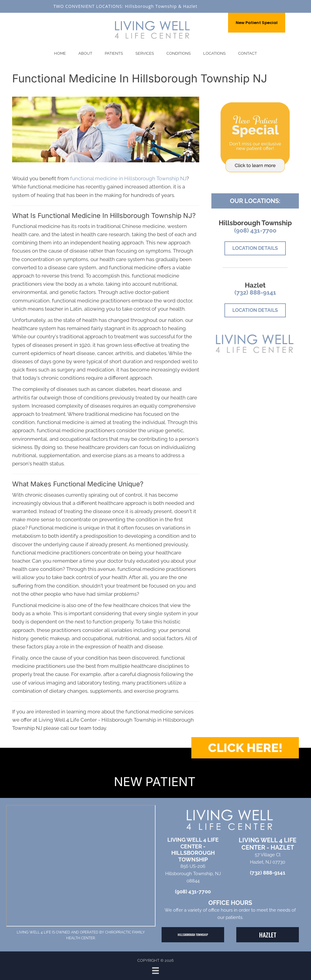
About (85, 53)
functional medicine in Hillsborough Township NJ (128, 178)
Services (145, 53)
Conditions (179, 53)
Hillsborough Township (151, 6)
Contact (248, 53)
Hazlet (190, 6)
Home (60, 53)
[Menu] (155, 971)
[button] (245, 748)
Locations (214, 53)
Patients (114, 53)
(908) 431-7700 (255, 230)
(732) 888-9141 (255, 292)
